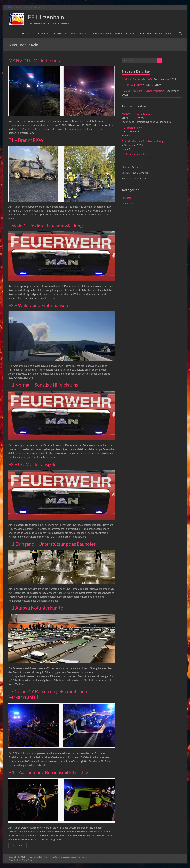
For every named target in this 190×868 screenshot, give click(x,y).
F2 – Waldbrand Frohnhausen (38, 305)
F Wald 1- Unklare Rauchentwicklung (45, 226)
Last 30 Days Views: (133, 173)
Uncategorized (130, 203)
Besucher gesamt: (132, 178)
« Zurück (17, 845)
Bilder (119, 33)
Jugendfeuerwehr (101, 33)
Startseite (27, 33)
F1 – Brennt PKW (26, 140)
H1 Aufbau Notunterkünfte (36, 608)
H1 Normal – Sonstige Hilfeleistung (43, 385)
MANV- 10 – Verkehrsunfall (36, 60)
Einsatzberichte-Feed (137, 154)
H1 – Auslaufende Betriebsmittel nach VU (50, 772)
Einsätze (127, 198)
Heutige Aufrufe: (132, 167)
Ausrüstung (61, 33)
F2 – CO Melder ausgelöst (34, 464)
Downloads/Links (165, 33)
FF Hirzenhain (46, 17)
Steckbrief (145, 33)
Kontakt (131, 33)
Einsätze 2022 (79, 33)
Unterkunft (43, 33)
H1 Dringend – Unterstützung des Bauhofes (52, 544)
